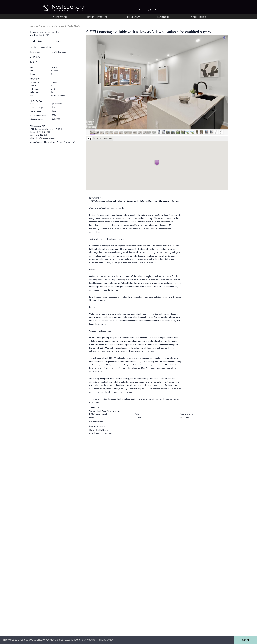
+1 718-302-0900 (43, 132)
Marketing (165, 17)
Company (133, 17)
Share (38, 41)
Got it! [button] (246, 640)
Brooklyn (45, 26)
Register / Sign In (148, 10)
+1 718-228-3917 (41, 135)
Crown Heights (58, 26)
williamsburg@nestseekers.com (42, 138)
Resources (198, 17)
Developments (97, 17)
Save (56, 41)
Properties (59, 17)
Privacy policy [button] (106, 640)
